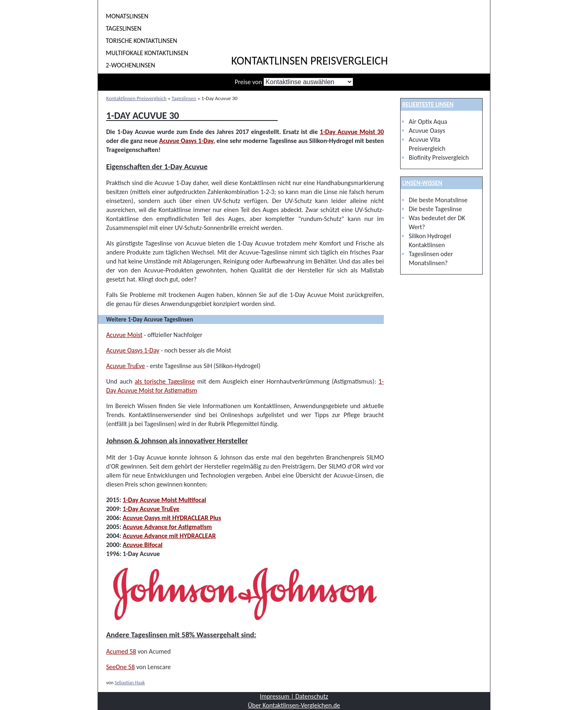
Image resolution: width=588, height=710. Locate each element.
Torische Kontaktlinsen (141, 41)
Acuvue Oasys (427, 131)
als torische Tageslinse (165, 381)
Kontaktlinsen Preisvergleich (310, 61)
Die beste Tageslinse (435, 209)
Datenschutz (312, 696)
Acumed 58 (121, 651)
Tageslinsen (124, 28)
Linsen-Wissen (422, 183)
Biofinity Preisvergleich (439, 157)
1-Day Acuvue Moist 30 (352, 132)
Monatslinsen (127, 16)
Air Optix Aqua (428, 122)
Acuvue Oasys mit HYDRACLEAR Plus (172, 518)
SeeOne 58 (120, 667)
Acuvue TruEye (126, 366)
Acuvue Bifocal (143, 545)
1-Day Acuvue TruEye (151, 509)
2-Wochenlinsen (130, 65)
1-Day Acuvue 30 (143, 115)
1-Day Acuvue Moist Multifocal (164, 500)
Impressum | (277, 696)
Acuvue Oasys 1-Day (186, 141)
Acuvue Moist (124, 335)
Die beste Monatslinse (438, 200)
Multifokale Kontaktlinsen (147, 53)
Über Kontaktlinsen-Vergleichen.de (294, 705)
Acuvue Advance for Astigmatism (167, 527)
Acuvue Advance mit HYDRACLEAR (169, 536)
